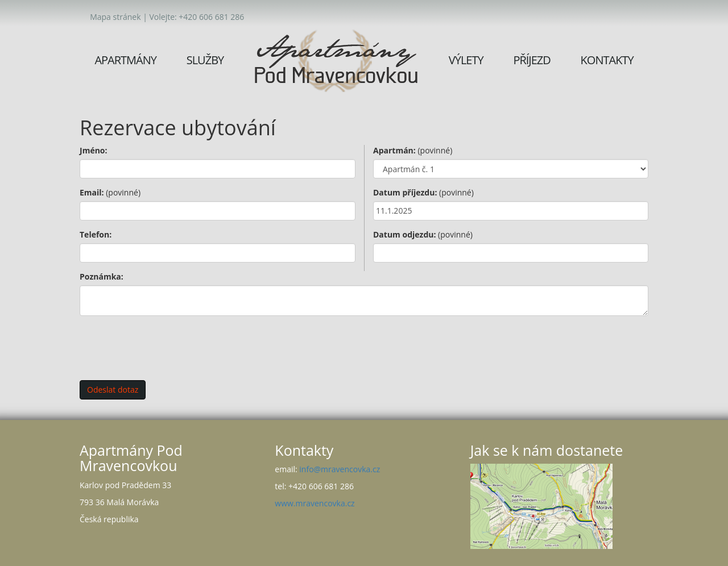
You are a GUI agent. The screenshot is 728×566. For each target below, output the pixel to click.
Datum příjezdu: (423, 192)
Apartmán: (413, 150)
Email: (110, 192)
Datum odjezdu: (423, 234)
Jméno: (94, 150)
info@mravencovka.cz (340, 469)
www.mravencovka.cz (315, 503)
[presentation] (166, 347)
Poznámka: (102, 276)
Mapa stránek (115, 17)
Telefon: (96, 234)
